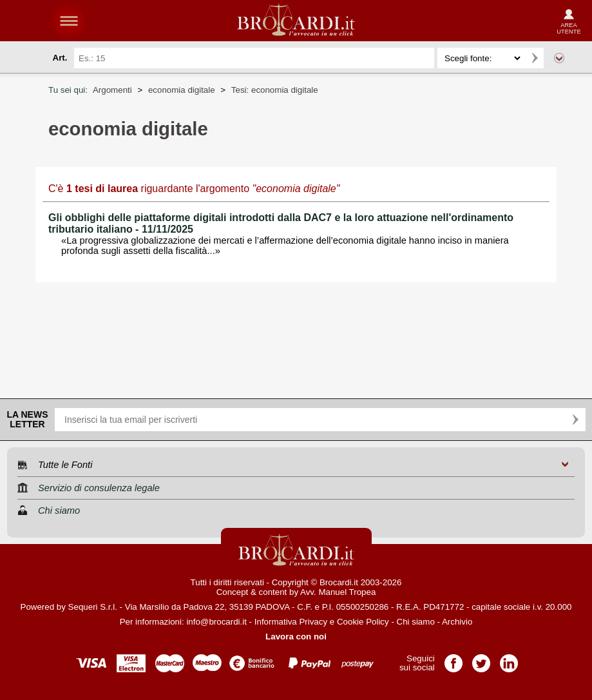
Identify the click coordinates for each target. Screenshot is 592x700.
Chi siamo (416, 622)
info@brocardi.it (216, 622)
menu (69, 21)
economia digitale (182, 90)
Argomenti (112, 90)
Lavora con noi (296, 637)
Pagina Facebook (454, 659)
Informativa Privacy (291, 622)
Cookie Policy (363, 622)
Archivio (457, 622)
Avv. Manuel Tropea (338, 592)
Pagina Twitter (481, 659)
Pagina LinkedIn (509, 659)
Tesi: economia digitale (275, 90)
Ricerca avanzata (559, 58)
